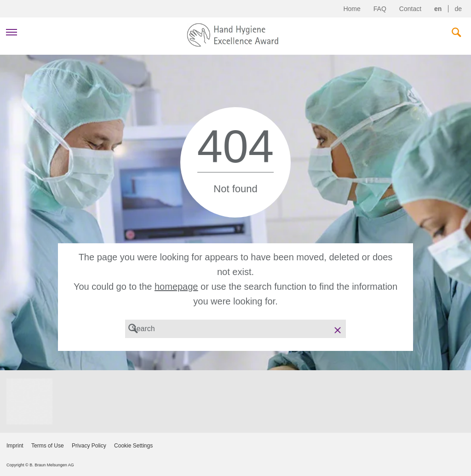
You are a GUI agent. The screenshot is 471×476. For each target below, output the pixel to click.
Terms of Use (48, 446)
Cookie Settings (133, 446)
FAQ (380, 9)
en (438, 9)
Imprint (15, 446)
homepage (176, 287)
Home (352, 9)
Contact (410, 9)
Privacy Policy (89, 446)
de (458, 9)
